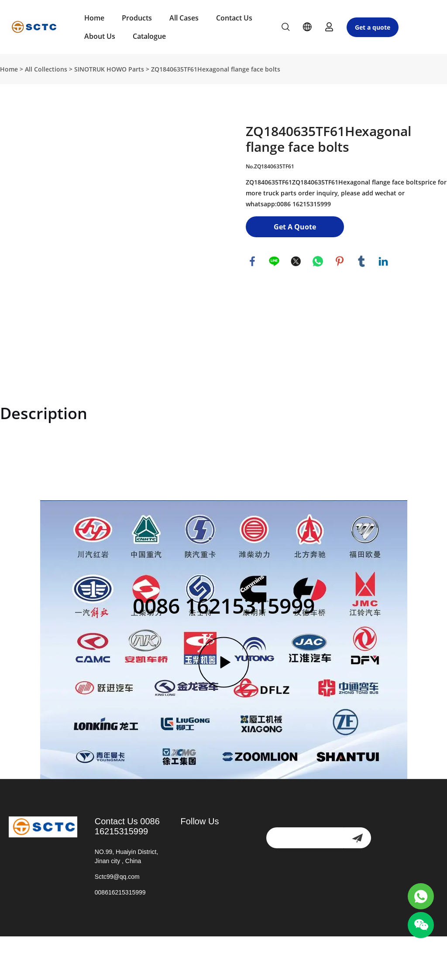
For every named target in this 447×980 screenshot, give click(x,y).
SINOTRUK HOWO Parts (109, 69)
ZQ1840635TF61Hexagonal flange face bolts (216, 69)
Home (94, 18)
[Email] (305, 838)
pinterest (340, 261)
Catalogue (149, 36)
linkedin (383, 261)
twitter (296, 261)
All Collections (46, 69)
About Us (100, 36)
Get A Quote (295, 227)
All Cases (184, 18)
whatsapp (318, 261)
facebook (252, 261)
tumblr (361, 261)
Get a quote (373, 27)
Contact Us (234, 18)
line (274, 261)
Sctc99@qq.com (117, 877)
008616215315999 (120, 892)
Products (137, 18)
